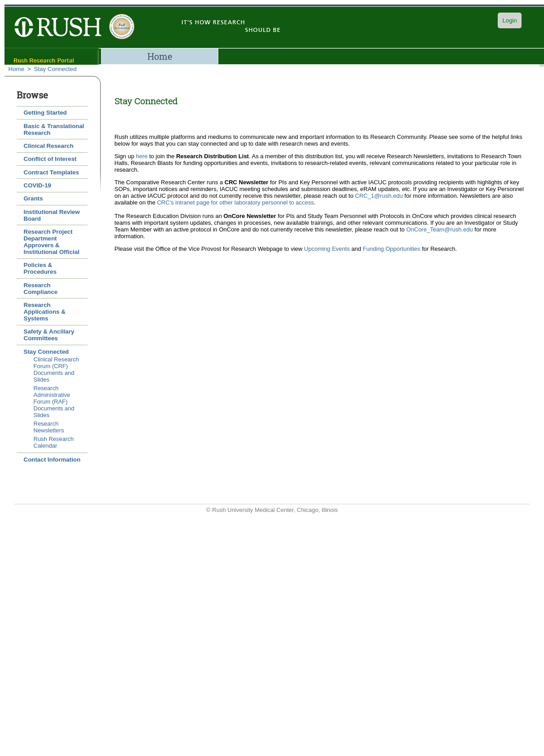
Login (510, 20)
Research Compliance (41, 289)
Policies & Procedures (40, 268)
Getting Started (45, 113)
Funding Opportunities (392, 249)
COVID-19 (38, 185)
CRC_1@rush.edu (379, 196)
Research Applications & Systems (45, 312)
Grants (33, 198)
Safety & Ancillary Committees (49, 335)
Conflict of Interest (50, 159)
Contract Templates (51, 172)
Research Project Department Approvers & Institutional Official (52, 242)
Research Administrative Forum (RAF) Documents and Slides (54, 402)
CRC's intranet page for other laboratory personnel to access (235, 202)
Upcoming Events (327, 249)
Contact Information (52, 460)
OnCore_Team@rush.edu (439, 229)
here (142, 156)
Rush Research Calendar (54, 442)
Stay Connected (55, 69)
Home (160, 56)
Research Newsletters (49, 427)
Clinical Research (49, 146)
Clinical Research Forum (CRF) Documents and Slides (56, 369)
